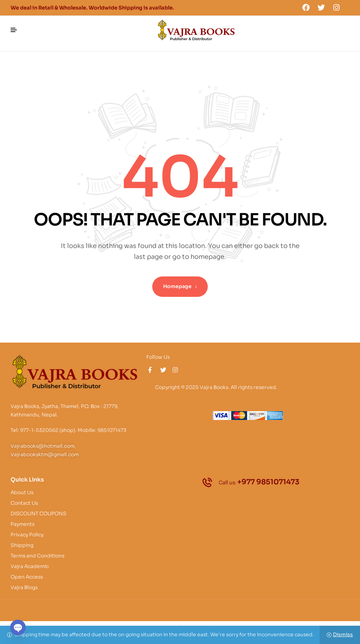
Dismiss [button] (343, 635)
